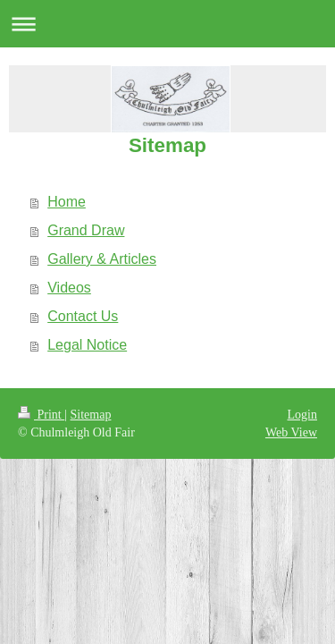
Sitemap (91, 415)
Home (67, 202)
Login (302, 415)
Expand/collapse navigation (167, 24)
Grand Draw (86, 230)
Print (41, 415)
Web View (291, 432)
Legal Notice (87, 345)
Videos (69, 288)
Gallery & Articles (102, 259)
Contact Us (83, 316)
